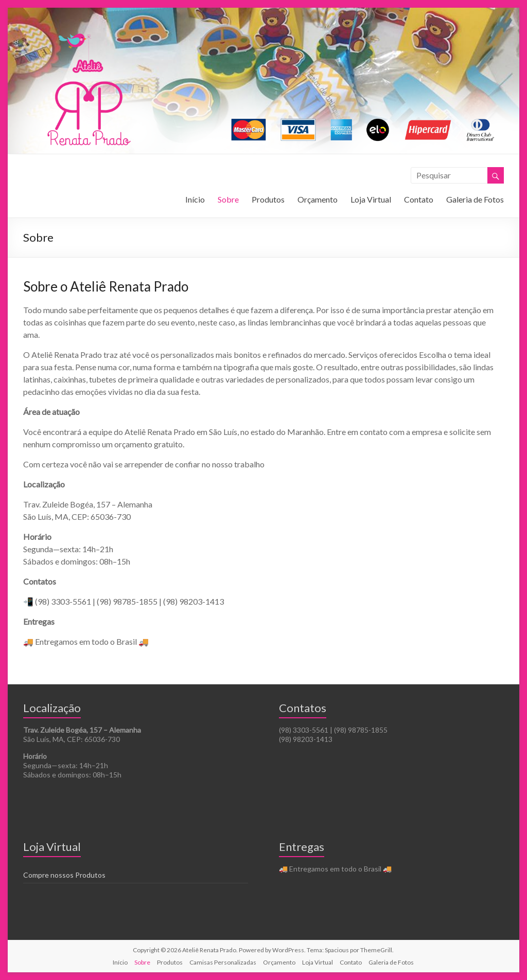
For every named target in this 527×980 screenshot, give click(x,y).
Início (195, 199)
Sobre (228, 199)
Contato (419, 199)
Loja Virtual (371, 199)
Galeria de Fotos (475, 199)
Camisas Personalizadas (223, 962)
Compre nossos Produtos (64, 875)
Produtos (268, 199)
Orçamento (318, 199)
